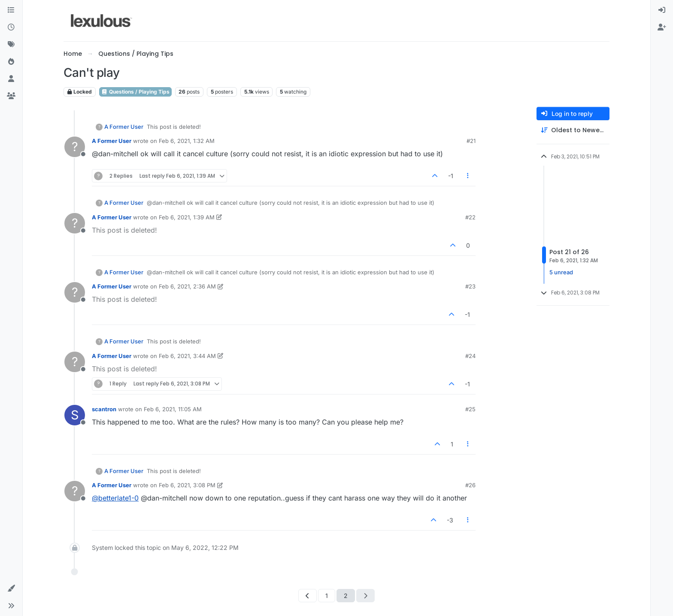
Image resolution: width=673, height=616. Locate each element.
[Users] (11, 79)
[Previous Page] (308, 596)
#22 (470, 217)
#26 (470, 485)
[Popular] (11, 62)
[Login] (662, 10)
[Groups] (11, 96)
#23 (470, 286)
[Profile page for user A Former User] (75, 147)
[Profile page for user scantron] (75, 415)
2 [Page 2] (346, 596)
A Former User (124, 127)
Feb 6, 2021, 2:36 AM (187, 286)
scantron (104, 409)
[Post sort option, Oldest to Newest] (573, 130)
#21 (471, 141)
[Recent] (11, 27)
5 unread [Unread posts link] (561, 272)
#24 (470, 356)
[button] (11, 589)
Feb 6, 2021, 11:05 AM (173, 409)
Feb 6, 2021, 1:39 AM (187, 217)
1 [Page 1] (327, 596)
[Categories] (11, 10)
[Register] (662, 27)
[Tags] (11, 45)
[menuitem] (662, 10)
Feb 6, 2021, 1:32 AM (187, 141)
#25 (470, 409)
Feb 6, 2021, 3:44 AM (187, 356)
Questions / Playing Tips (135, 92)
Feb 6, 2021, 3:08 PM (187, 485)
